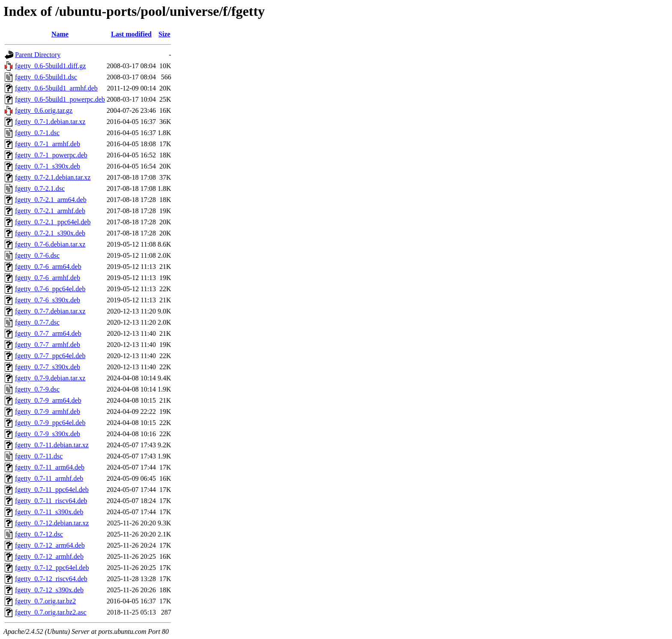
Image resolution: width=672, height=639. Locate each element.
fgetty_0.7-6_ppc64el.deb (50, 289)
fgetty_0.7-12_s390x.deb (49, 590)
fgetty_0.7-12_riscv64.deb (51, 579)
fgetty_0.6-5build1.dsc (46, 77)
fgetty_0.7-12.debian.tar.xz (52, 523)
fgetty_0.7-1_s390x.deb (48, 166)
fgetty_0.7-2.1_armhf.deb (50, 211)
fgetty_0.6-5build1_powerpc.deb (60, 99)
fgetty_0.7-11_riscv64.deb (51, 501)
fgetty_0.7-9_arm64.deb (48, 400)
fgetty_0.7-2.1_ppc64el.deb (53, 222)
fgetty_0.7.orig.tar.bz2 (45, 601)
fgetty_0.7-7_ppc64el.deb (50, 356)
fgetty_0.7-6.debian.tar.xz (50, 244)
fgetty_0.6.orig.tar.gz (44, 110)
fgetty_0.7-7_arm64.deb (48, 333)
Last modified (131, 34)
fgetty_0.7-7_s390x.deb (48, 367)
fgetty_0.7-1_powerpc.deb (51, 155)
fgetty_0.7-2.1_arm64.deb (51, 200)
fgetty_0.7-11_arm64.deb (50, 467)
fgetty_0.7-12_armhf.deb (49, 556)
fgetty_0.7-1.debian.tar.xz (50, 122)
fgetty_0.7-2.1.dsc (40, 188)
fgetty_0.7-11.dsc (39, 456)
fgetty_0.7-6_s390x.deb (48, 300)
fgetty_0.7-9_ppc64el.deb (50, 423)
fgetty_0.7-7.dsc (37, 322)
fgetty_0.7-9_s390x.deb (48, 434)
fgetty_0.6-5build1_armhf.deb (56, 88)
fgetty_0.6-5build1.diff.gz (50, 66)
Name (60, 34)
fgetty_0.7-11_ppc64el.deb (52, 490)
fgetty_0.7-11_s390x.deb (49, 512)
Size (165, 34)
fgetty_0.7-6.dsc (37, 255)
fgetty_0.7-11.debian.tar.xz (52, 445)
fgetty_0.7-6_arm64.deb (48, 267)
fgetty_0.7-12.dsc (39, 534)
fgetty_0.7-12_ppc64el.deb (52, 568)
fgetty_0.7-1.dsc (37, 133)
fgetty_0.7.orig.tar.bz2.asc (51, 612)
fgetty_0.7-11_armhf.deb (49, 478)
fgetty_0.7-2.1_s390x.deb (50, 233)
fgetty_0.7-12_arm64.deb (50, 545)
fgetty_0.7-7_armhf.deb (48, 345)
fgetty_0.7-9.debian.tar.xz (50, 378)
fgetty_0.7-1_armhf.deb (48, 144)
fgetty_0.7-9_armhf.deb (48, 411)
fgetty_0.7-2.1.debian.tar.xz (53, 177)
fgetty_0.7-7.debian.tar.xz (50, 311)
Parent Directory (38, 55)
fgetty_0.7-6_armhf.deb (48, 278)
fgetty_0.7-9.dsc (37, 389)
